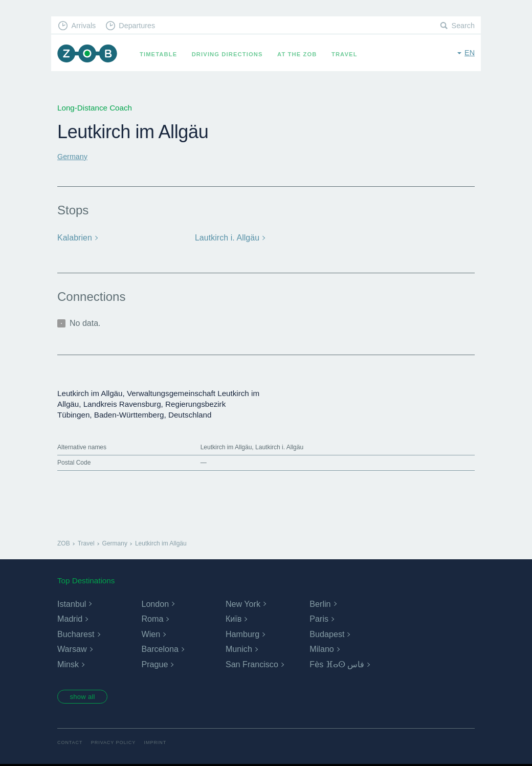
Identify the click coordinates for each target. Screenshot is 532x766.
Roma (152, 618)
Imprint (160, 744)
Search (462, 26)
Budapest (327, 634)
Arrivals (85, 26)
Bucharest (76, 634)
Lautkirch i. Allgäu (226, 238)
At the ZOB (301, 54)
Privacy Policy (116, 744)
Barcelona (160, 649)
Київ (234, 618)
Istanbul (72, 604)
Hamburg (242, 634)
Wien (150, 634)
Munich (239, 649)
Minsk (68, 664)
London (155, 604)
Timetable (162, 54)
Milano (322, 649)
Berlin (320, 604)
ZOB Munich (89, 54)
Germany (73, 156)
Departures (141, 26)
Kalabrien (74, 238)
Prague (154, 664)
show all (85, 697)
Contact (71, 744)
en (469, 53)
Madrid (70, 618)
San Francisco (252, 664)
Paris (319, 618)
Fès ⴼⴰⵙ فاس (337, 664)
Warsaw (72, 649)
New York (243, 604)
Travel (348, 54)
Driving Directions (231, 54)
